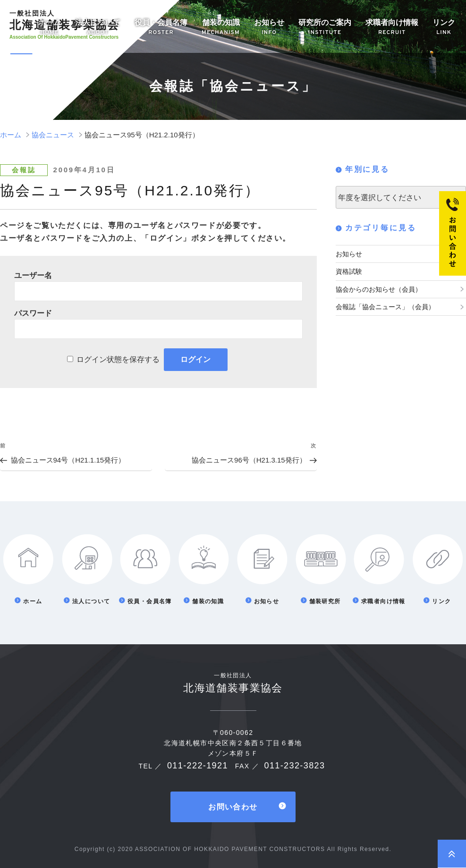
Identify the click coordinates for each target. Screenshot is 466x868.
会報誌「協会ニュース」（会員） (385, 307)
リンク (444, 28)
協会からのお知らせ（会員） (379, 289)
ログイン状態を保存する (118, 359)
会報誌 (24, 170)
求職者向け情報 (392, 28)
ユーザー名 (33, 275)
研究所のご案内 (325, 28)
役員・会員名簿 (161, 28)
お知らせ (269, 28)
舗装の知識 (221, 28)
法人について (98, 28)
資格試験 (349, 271)
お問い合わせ (233, 807)
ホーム (50, 28)
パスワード (33, 313)
